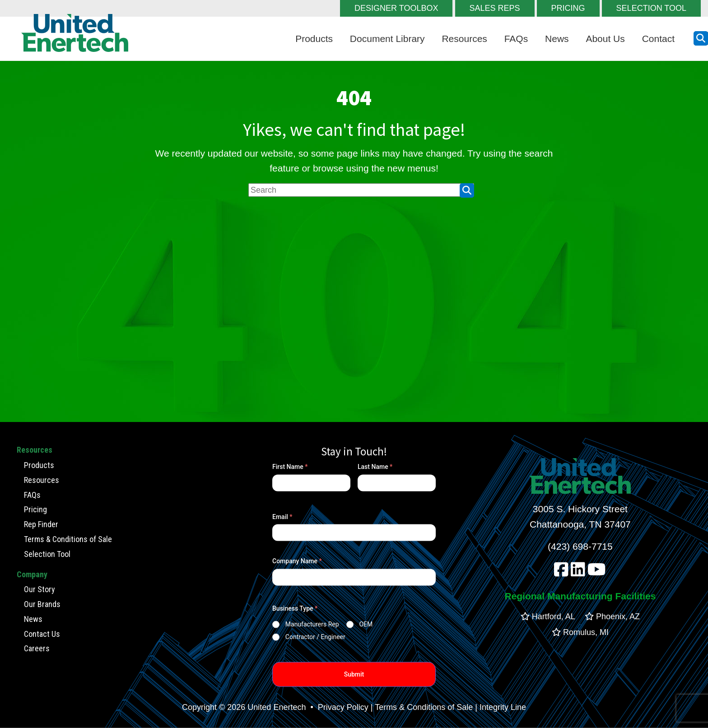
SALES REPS (495, 8)
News (557, 39)
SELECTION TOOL (651, 8)
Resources (464, 39)
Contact (658, 39)
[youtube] (597, 572)
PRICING (568, 8)
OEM (366, 624)
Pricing (35, 509)
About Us (605, 39)
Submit (354, 674)
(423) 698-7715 (580, 546)
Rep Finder (41, 524)
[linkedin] (578, 572)
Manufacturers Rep (312, 624)
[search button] (701, 38)
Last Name (375, 467)
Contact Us (42, 633)
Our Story (40, 589)
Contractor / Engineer (315, 637)
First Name (290, 467)
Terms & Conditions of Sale (68, 539)
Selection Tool (47, 554)
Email (282, 517)
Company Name (297, 561)
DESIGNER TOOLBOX (396, 8)
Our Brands (42, 604)
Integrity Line (503, 707)
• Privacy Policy (338, 707)
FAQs (516, 39)
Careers (37, 648)
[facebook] (561, 572)
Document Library (387, 39)
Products (314, 39)
